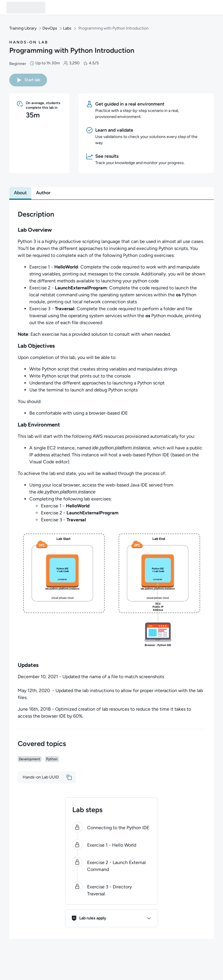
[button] (28, 80)
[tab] (20, 193)
